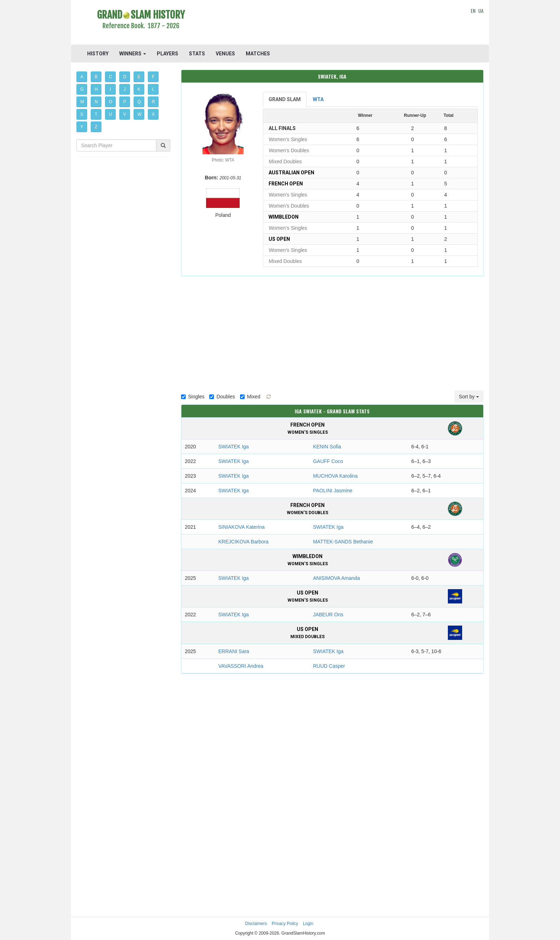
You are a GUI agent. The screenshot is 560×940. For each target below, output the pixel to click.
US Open (279, 239)
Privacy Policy (285, 924)
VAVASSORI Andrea (241, 666)
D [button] (125, 77)
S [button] (82, 114)
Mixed (250, 397)
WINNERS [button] (133, 54)
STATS (197, 54)
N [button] (96, 102)
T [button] (96, 114)
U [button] (111, 114)
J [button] (125, 89)
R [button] (153, 102)
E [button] (139, 77)
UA (481, 11)
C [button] (111, 77)
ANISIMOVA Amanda (336, 578)
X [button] (153, 114)
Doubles (222, 397)
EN (473, 11)
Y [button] (82, 127)
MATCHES (258, 54)
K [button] (139, 89)
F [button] (153, 77)
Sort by (469, 397)
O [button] (111, 102)
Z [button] (96, 127)
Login (308, 924)
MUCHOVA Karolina (335, 476)
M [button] (82, 102)
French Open (286, 184)
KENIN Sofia (327, 447)
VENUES (225, 54)
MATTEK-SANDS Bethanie (343, 542)
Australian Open (291, 173)
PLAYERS (167, 54)
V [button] (125, 114)
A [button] (82, 77)
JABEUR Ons (328, 615)
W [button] (139, 114)
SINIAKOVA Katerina (241, 527)
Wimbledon (284, 217)
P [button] (125, 102)
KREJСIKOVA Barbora (243, 542)
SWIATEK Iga (233, 447)
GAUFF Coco (328, 461)
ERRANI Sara (234, 651)
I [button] (110, 89)
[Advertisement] (332, 23)
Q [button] (139, 102)
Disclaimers (256, 924)
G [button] (82, 89)
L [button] (153, 89)
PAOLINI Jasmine (332, 491)
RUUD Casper (329, 666)
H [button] (96, 89)
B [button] (96, 77)
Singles (193, 397)
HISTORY (98, 54)
